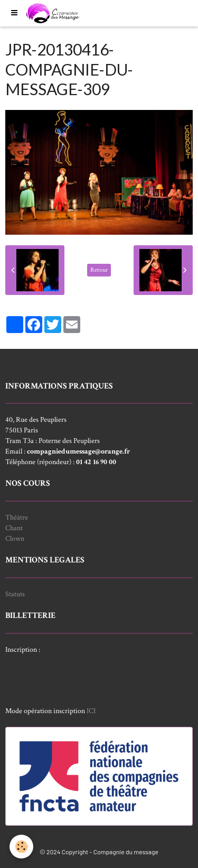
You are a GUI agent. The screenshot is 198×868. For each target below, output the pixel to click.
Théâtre (17, 518)
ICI (91, 711)
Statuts (15, 594)
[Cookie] (21, 847)
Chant (14, 528)
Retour (99, 270)
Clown (15, 539)
